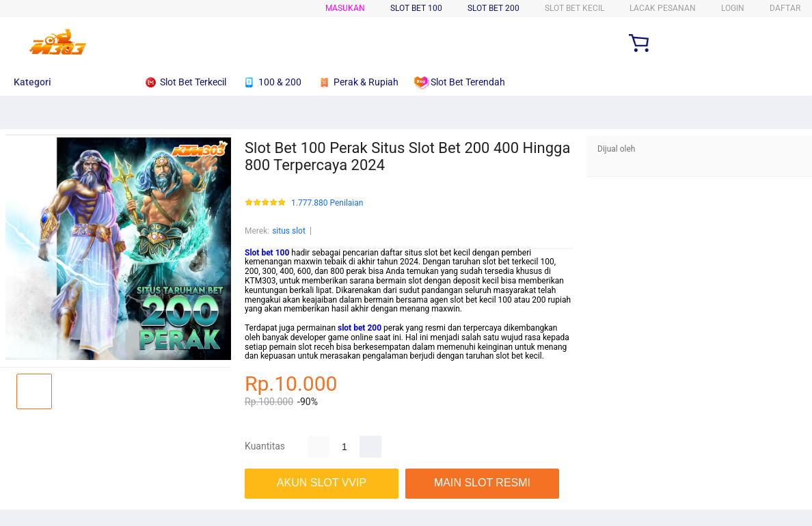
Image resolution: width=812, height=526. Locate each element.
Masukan (345, 8)
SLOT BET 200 (493, 8)
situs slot (289, 231)
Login (733, 8)
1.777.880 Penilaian (327, 203)
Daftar (785, 8)
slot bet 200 (360, 328)
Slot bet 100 (267, 253)
